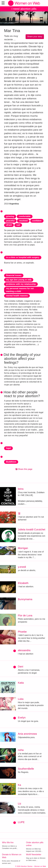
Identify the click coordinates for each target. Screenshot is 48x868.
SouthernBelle (26, 769)
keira (21, 489)
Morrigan (23, 548)
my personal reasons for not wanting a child (20, 290)
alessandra (24, 650)
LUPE (21, 822)
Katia (21, 683)
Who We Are (8, 842)
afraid (9, 225)
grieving (10, 216)
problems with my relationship (21, 284)
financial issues (14, 275)
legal (8, 448)
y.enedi (22, 567)
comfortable (25, 216)
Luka (21, 699)
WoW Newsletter (34, 855)
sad (18, 225)
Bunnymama (25, 599)
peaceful (10, 221)
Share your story (35, 37)
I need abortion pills (24, 9)
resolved (23, 221)
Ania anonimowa (27, 734)
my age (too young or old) (19, 280)
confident (37, 221)
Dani (21, 667)
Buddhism (11, 462)
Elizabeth (23, 583)
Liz (20, 804)
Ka (19, 785)
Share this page (24, 469)
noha (21, 750)
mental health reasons (17, 296)
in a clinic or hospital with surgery (23, 257)
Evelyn (22, 718)
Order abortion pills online (35, 844)
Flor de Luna (25, 615)
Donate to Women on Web (12, 856)
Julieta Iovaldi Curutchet (32, 529)
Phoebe (22, 632)
